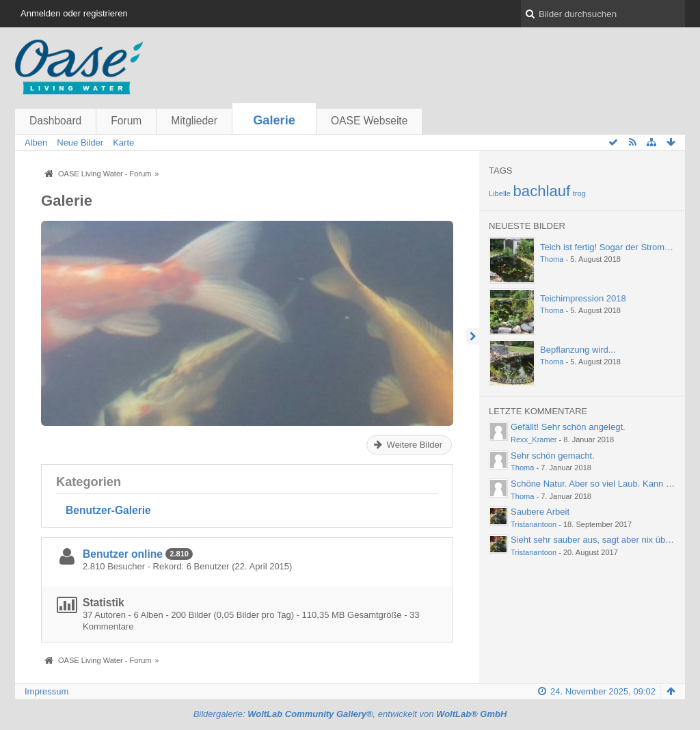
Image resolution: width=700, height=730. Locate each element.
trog (579, 193)
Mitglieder (194, 121)
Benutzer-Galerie (108, 510)
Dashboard (55, 121)
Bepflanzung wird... (578, 350)
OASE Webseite (369, 121)
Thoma (552, 259)
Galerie (274, 120)
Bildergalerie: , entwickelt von (350, 714)
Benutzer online (123, 554)
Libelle (500, 193)
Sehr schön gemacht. (553, 456)
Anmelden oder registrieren (74, 13)
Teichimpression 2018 (583, 298)
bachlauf (542, 191)
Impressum (46, 691)
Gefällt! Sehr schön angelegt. (568, 427)
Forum (126, 121)
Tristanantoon (534, 524)
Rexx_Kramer (534, 440)
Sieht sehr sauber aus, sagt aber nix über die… (604, 540)
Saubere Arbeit (540, 512)
